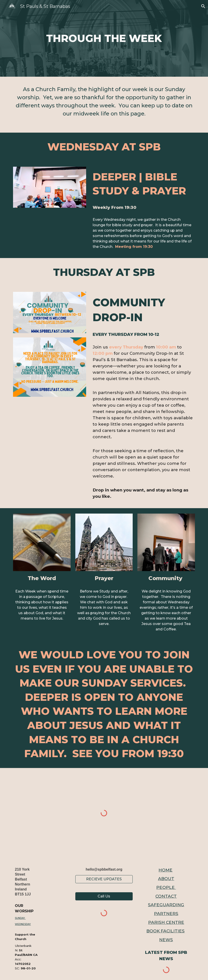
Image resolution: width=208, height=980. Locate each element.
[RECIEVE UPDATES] (104, 879)
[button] (203, 6)
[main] (104, 38)
